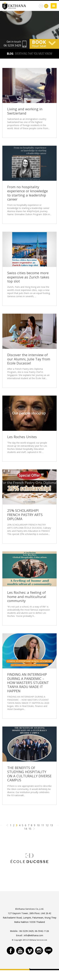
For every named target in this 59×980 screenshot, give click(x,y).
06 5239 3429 (12, 45)
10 (38, 825)
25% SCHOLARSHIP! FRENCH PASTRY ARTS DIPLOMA (25, 515)
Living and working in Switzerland (25, 111)
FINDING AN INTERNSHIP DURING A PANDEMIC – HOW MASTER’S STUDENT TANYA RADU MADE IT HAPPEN (28, 683)
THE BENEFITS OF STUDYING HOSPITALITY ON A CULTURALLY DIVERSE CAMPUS (29, 774)
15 (30, 829)
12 (47, 825)
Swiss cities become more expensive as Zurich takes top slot (28, 277)
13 (51, 825)
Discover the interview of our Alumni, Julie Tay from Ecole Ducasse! (29, 359)
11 (43, 825)
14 (25, 829)
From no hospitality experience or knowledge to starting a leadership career (28, 193)
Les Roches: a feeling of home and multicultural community (27, 596)
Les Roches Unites (22, 437)
